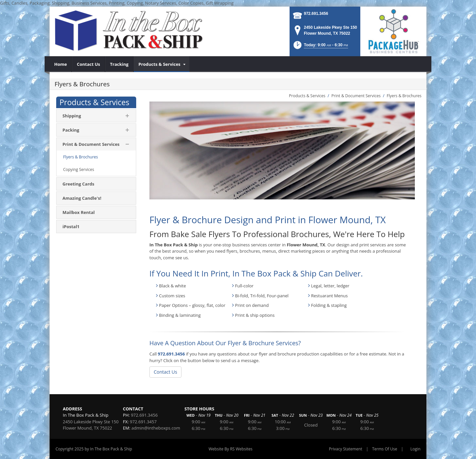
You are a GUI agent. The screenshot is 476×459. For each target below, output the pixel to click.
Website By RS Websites (231, 449)
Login (416, 449)
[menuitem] (61, 64)
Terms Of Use (385, 449)
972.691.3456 (316, 14)
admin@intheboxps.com (156, 428)
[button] (320, 47)
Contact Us (165, 372)
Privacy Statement (346, 449)
